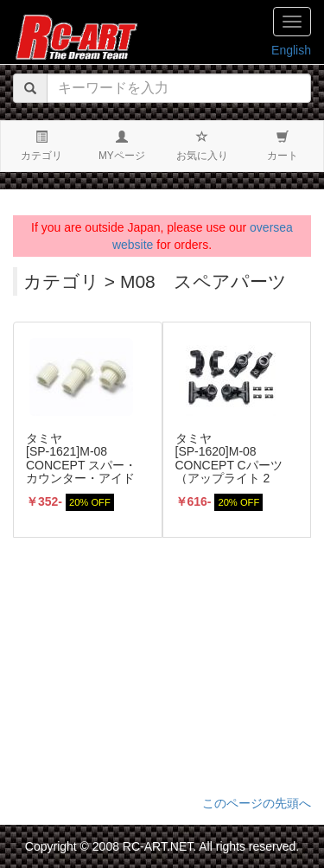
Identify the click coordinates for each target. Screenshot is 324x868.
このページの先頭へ (257, 803)
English (291, 50)
